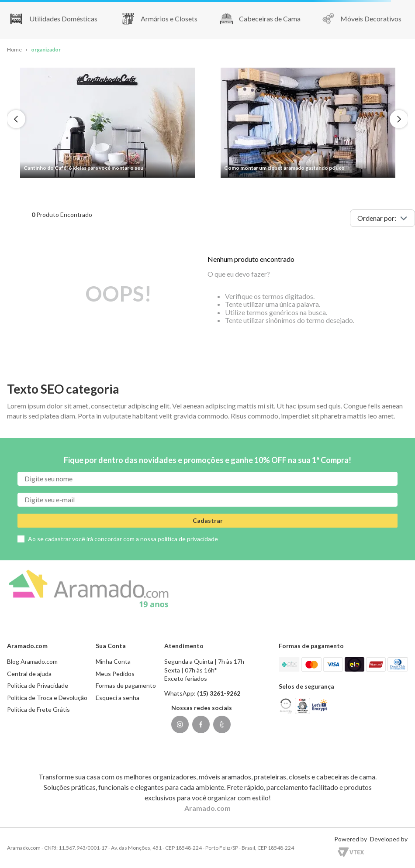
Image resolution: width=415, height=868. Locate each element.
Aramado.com (207, 808)
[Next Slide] (399, 119)
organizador (46, 50)
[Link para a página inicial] (14, 50)
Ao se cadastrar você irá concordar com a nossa (123, 539)
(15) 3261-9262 (219, 693)
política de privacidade (188, 539)
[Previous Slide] (16, 119)
